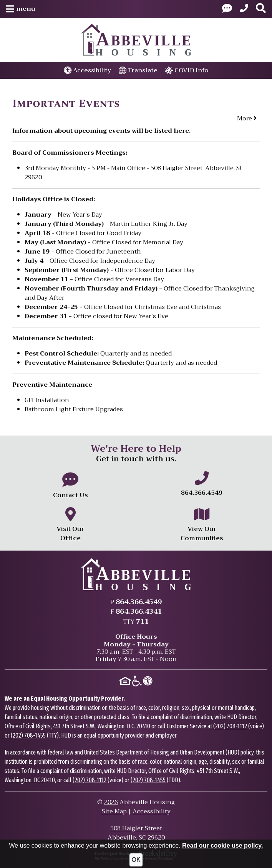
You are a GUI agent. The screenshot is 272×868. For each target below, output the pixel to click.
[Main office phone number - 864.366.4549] (202, 484)
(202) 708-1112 (230, 726)
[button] (21, 9)
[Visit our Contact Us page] (227, 9)
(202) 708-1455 (28, 735)
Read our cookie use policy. (222, 845)
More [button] (247, 119)
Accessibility (152, 811)
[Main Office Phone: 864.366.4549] (244, 9)
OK (136, 860)
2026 (111, 802)
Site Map (114, 811)
